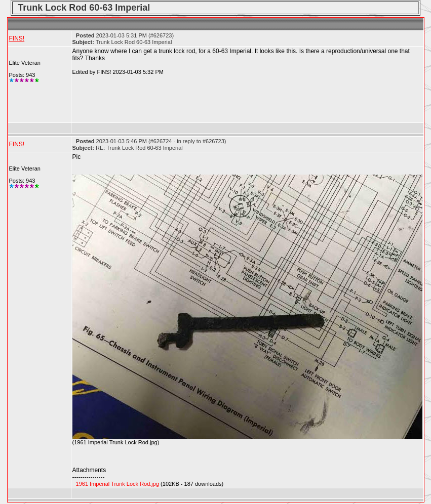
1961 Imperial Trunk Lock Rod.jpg (117, 484)
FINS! (17, 38)
